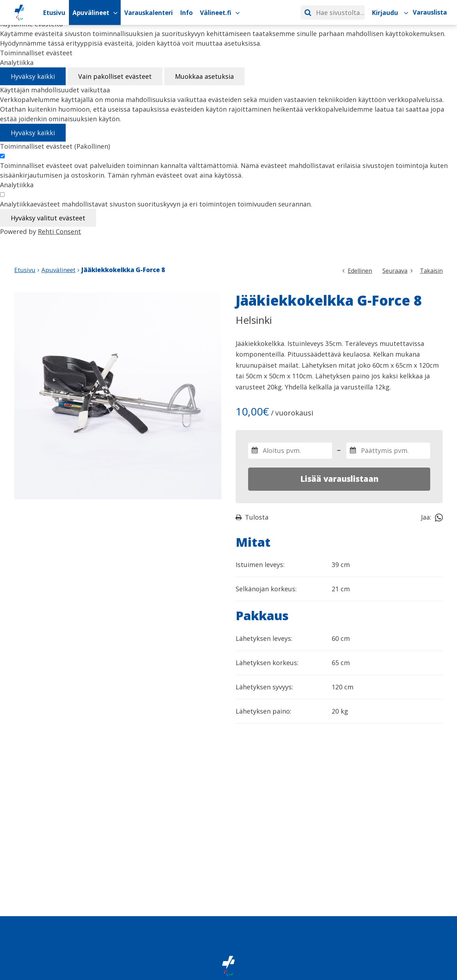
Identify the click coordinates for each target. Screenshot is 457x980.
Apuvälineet (58, 270)
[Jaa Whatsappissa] (439, 517)
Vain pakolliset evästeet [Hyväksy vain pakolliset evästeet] (115, 76)
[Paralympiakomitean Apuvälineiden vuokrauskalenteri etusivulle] (19, 12)
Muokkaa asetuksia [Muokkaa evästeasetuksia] (204, 76)
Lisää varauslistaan (339, 479)
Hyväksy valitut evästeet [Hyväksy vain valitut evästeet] (48, 218)
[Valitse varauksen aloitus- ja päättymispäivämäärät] (290, 451)
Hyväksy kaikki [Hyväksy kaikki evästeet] (33, 76)
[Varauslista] (430, 13)
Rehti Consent (59, 231)
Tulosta (252, 517)
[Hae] (308, 12)
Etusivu (25, 270)
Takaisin (431, 271)
